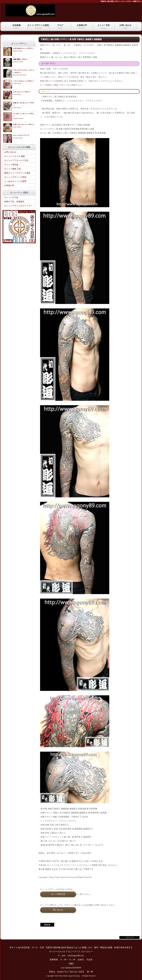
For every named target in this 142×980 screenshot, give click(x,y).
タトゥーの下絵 (11, 197)
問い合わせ (58, 910)
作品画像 (17, 27)
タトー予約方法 (58, 894)
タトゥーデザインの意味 (15, 177)
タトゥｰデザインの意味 (38, 27)
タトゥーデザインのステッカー (18, 206)
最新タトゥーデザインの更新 (17, 173)
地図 (71, 964)
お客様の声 (82, 27)
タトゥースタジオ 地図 (15, 156)
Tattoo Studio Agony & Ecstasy (69, 976)
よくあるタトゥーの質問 (15, 181)
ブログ (60, 27)
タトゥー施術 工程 (13, 169)
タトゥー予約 (104, 27)
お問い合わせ (125, 27)
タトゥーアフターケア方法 (16, 160)
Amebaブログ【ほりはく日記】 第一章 (76, 972)
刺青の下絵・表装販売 (14, 202)
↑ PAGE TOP (129, 937)
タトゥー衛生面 (11, 165)
